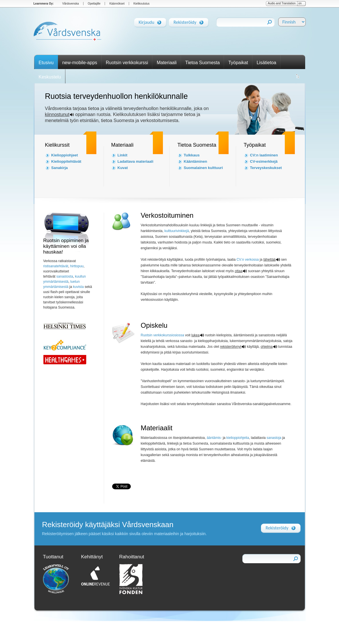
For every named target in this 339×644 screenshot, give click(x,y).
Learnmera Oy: (44, 4)
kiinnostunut (57, 114)
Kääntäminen (196, 161)
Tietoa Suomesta (202, 63)
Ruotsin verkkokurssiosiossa (162, 335)
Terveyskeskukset (266, 168)
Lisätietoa (267, 63)
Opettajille (94, 4)
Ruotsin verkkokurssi (127, 63)
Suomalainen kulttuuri (203, 168)
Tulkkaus (192, 155)
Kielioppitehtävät (66, 161)
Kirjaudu (147, 21)
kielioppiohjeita (238, 438)
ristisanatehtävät (56, 266)
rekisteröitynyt (231, 347)
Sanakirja (60, 168)
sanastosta (64, 276)
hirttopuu (77, 266)
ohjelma (267, 347)
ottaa (238, 271)
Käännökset (117, 4)
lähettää (269, 260)
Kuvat (123, 168)
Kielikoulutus (141, 4)
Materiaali (166, 63)
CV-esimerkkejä (264, 161)
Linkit (123, 155)
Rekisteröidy (185, 21)
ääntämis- (214, 438)
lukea (195, 335)
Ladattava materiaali (136, 161)
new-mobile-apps (80, 63)
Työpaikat (238, 63)
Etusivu (46, 63)
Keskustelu (50, 77)
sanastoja (274, 438)
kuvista (78, 287)
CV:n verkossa (248, 260)
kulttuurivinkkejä (177, 231)
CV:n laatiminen (264, 155)
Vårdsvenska (71, 4)
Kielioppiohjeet (65, 155)
